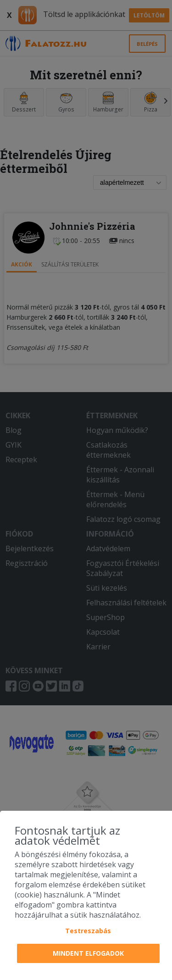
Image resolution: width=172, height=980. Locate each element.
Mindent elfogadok (88, 953)
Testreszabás (88, 931)
